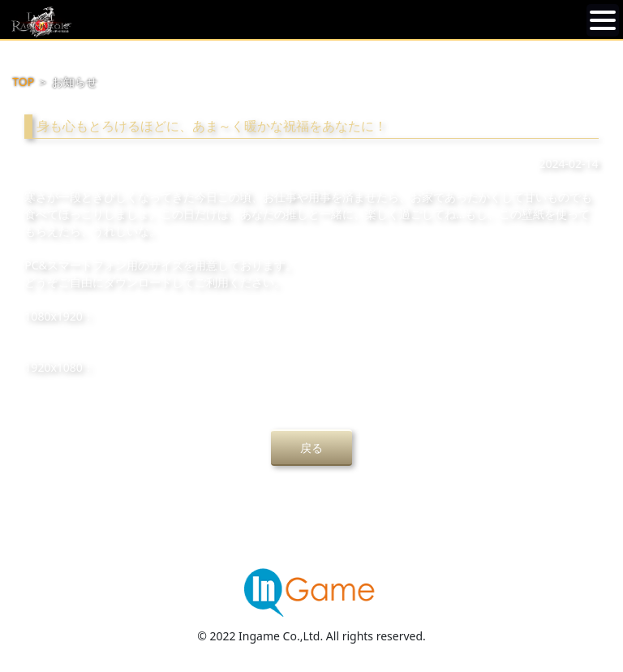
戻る (311, 448)
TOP (23, 82)
